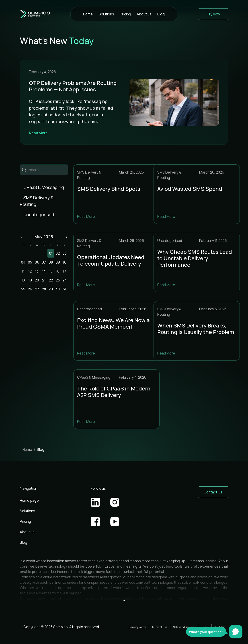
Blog (161, 14)
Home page (29, 500)
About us (144, 14)
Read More (38, 133)
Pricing (125, 14)
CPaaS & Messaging (44, 187)
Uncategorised (39, 215)
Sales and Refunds (184, 627)
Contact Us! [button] (214, 492)
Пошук (24, 170)
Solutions (106, 14)
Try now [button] (213, 14)
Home (88, 14)
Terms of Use (159, 627)
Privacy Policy (138, 627)
